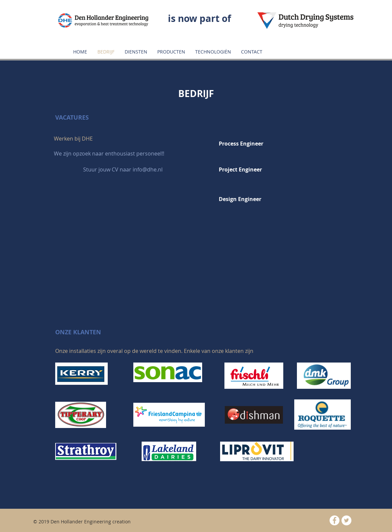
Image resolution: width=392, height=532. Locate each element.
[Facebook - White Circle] (334, 520)
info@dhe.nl (148, 169)
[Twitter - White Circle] (346, 520)
